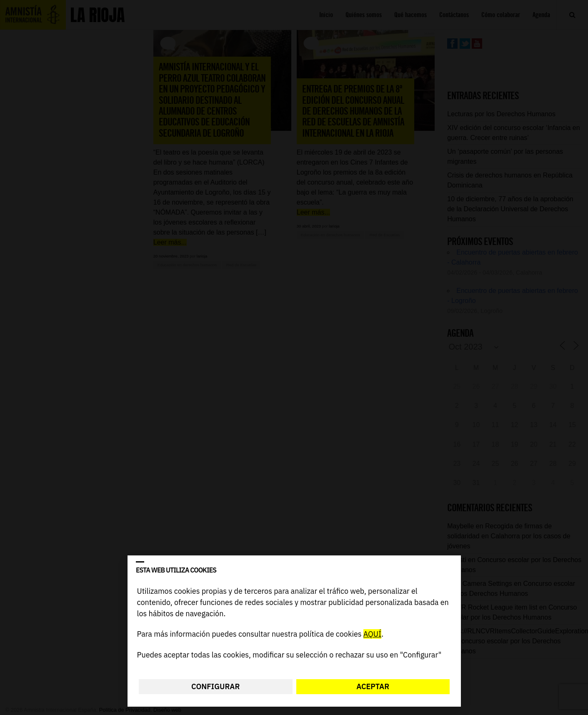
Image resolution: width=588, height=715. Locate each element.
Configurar (215, 686)
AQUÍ (372, 634)
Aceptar (373, 686)
